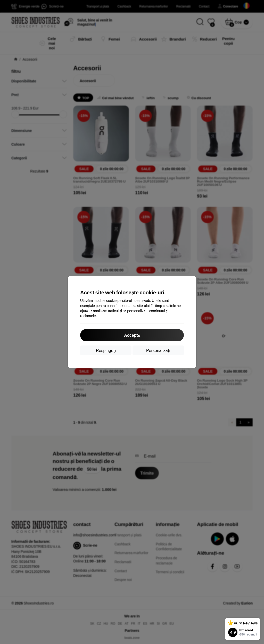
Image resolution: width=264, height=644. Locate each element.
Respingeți (106, 350)
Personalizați (158, 350)
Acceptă (132, 335)
